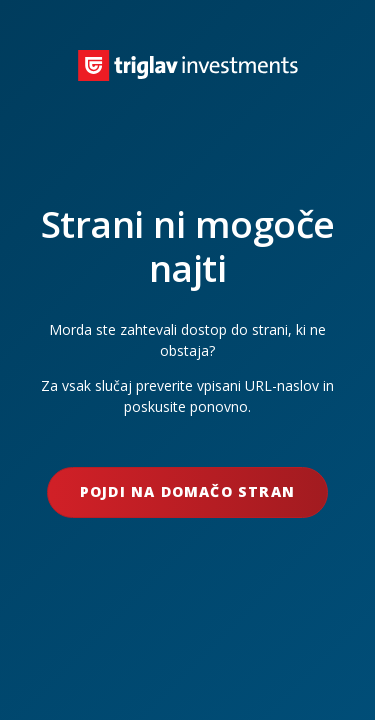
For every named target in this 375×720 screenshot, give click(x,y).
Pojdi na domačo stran (187, 491)
